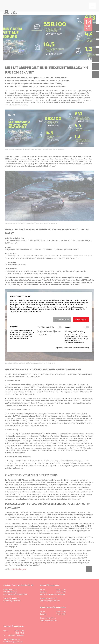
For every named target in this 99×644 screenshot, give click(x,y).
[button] (62, 320)
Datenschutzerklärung (26, 303)
